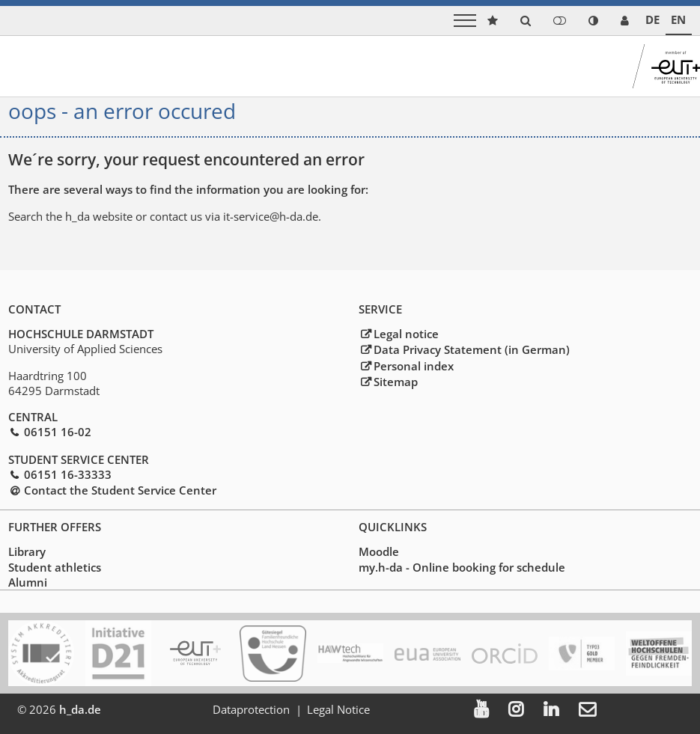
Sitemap (396, 382)
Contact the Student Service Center (120, 490)
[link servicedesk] (625, 21)
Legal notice (406, 334)
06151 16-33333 (68, 474)
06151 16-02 (58, 432)
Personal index (414, 366)
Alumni (28, 582)
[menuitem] (494, 710)
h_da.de (80, 709)
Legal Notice (341, 709)
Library (27, 552)
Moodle (379, 552)
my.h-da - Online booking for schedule (462, 567)
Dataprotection (253, 709)
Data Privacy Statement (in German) (472, 350)
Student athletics (55, 567)
